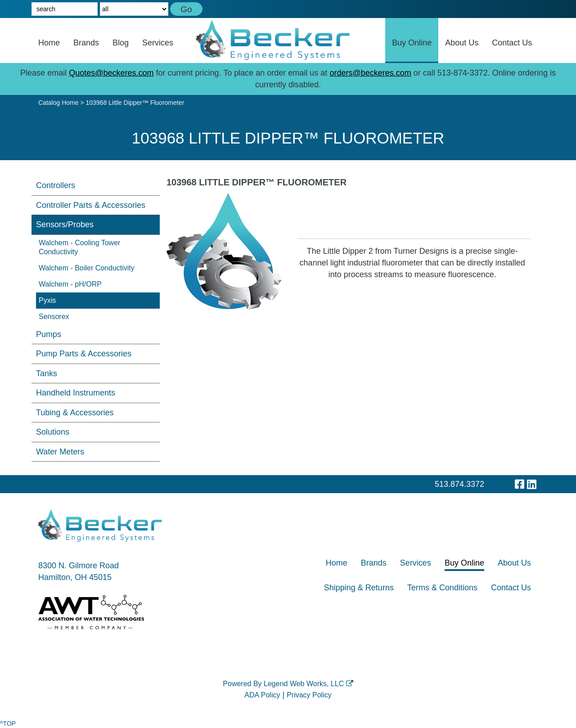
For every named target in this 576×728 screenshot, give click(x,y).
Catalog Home (58, 103)
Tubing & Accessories (75, 413)
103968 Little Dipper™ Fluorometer (135, 103)
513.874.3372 (459, 484)
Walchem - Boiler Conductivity (87, 268)
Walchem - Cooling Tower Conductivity (79, 247)
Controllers (56, 185)
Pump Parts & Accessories (84, 354)
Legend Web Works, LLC (308, 684)
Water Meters (60, 452)
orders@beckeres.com (370, 73)
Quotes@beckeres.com (111, 73)
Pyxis (47, 300)
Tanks (47, 373)
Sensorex (54, 317)
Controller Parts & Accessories (91, 205)
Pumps (49, 334)
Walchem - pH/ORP (70, 284)
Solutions (53, 432)
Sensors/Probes (65, 225)
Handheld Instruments (76, 393)
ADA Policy (262, 695)
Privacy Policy (309, 695)
